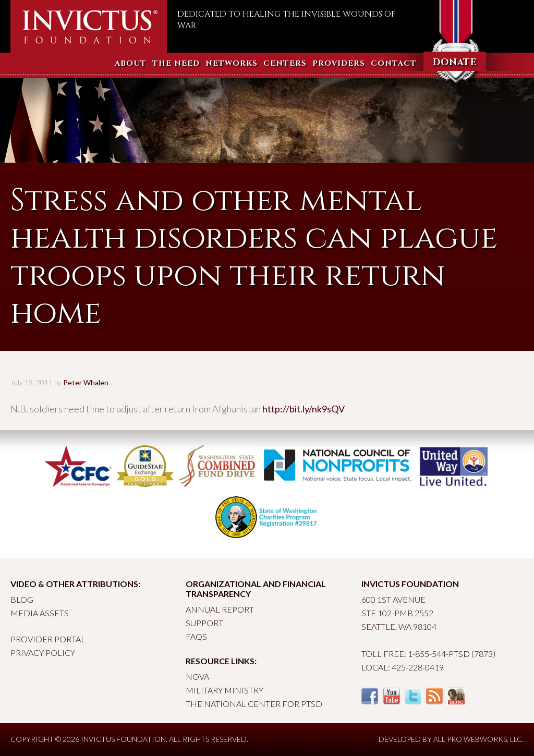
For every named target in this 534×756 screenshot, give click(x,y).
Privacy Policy (43, 653)
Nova (197, 676)
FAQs (196, 636)
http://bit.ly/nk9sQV (304, 409)
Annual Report (220, 609)
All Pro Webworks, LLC (478, 739)
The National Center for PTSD (254, 704)
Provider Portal (48, 639)
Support (204, 623)
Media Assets (40, 613)
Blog (22, 599)
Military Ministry (224, 690)
